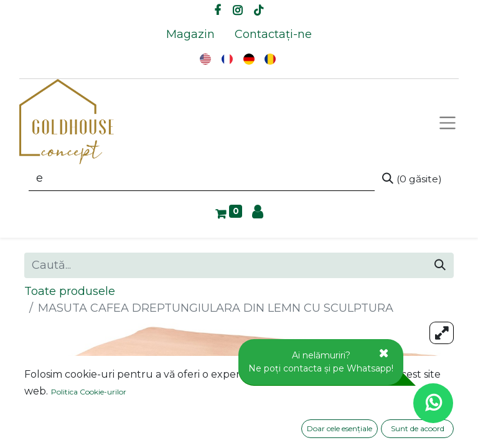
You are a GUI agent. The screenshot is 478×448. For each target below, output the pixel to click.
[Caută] (412, 179)
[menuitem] (190, 35)
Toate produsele (70, 291)
